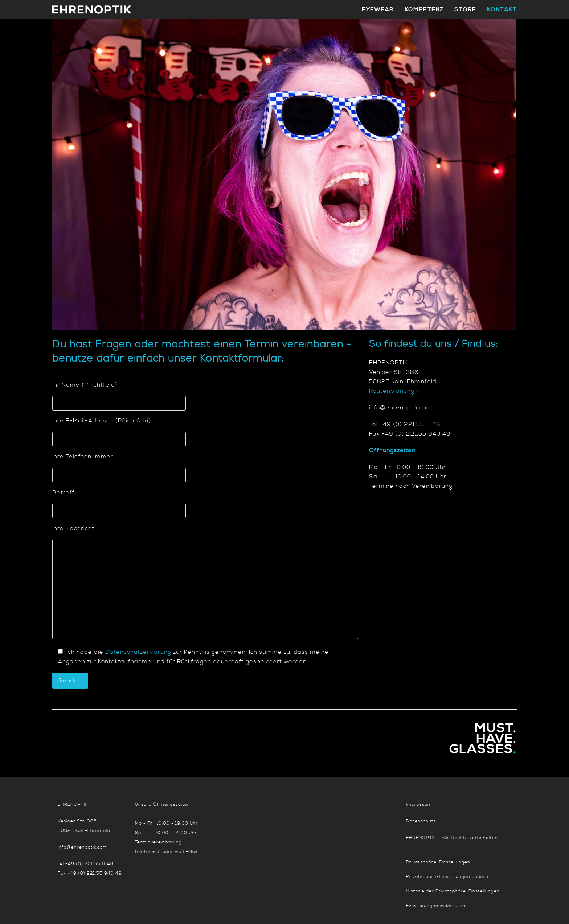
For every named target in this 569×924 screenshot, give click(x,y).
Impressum (419, 805)
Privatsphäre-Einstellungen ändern (447, 877)
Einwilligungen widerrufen (436, 906)
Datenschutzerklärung (138, 652)
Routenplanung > (394, 391)
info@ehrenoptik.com (82, 847)
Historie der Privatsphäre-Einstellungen (453, 891)
